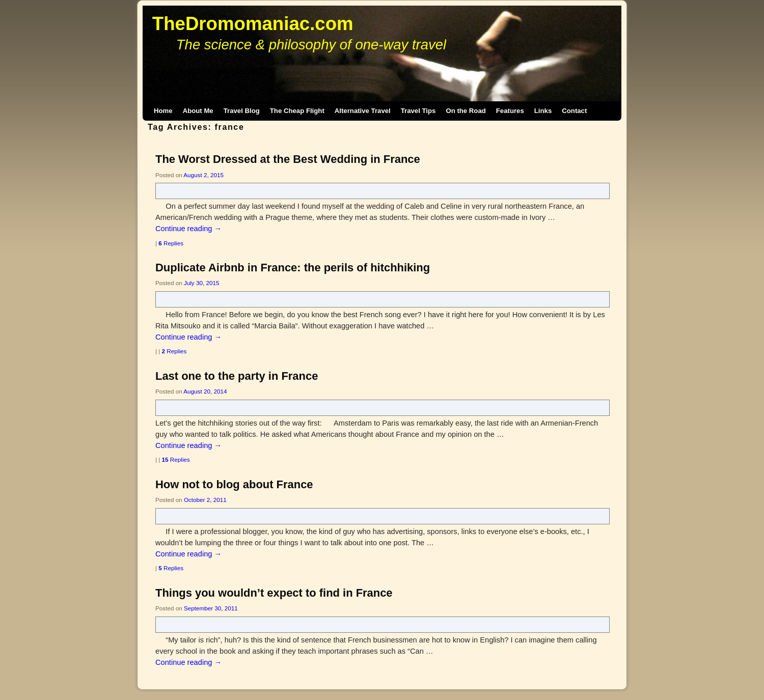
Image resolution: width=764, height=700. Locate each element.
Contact (574, 111)
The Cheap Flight (297, 111)
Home (163, 111)
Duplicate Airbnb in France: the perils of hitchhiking (293, 268)
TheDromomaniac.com (253, 24)
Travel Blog (242, 111)
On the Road (466, 111)
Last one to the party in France (237, 376)
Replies (171, 243)
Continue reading (188, 229)
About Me (198, 111)
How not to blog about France (234, 484)
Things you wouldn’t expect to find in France (274, 593)
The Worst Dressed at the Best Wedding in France (288, 159)
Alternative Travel (363, 111)
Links (543, 111)
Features (510, 111)
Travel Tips (418, 111)
